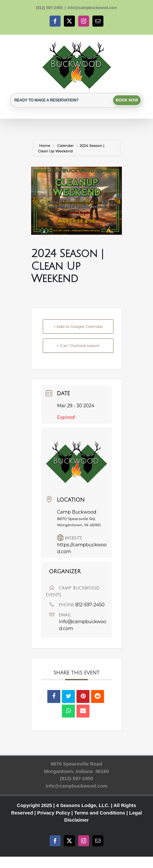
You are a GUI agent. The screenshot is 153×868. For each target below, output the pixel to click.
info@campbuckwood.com (92, 8)
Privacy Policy (53, 813)
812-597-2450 (90, 605)
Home (45, 146)
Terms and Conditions (100, 813)
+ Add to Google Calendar (78, 326)
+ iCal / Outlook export (78, 345)
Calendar (65, 146)
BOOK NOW (127, 100)
